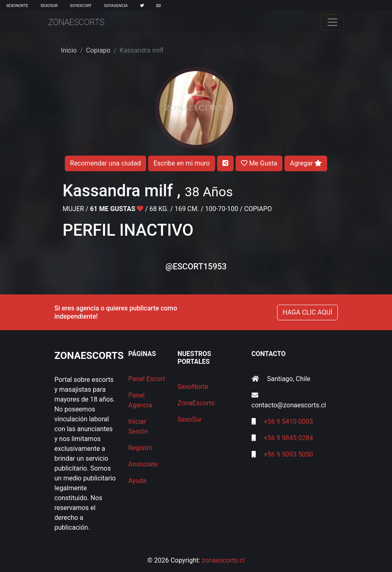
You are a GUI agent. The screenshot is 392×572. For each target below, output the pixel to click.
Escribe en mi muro (182, 163)
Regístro (141, 448)
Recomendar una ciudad (105, 163)
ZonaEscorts (77, 22)
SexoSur (49, 6)
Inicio (69, 50)
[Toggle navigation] (332, 22)
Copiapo (98, 50)
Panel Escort (147, 379)
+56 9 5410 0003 (288, 422)
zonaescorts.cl (224, 560)
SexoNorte (17, 6)
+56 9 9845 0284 (288, 438)
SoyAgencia (116, 6)
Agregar (306, 163)
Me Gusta (259, 163)
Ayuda (138, 481)
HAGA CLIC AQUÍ (307, 312)
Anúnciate (143, 464)
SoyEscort (81, 6)
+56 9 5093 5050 (288, 454)
